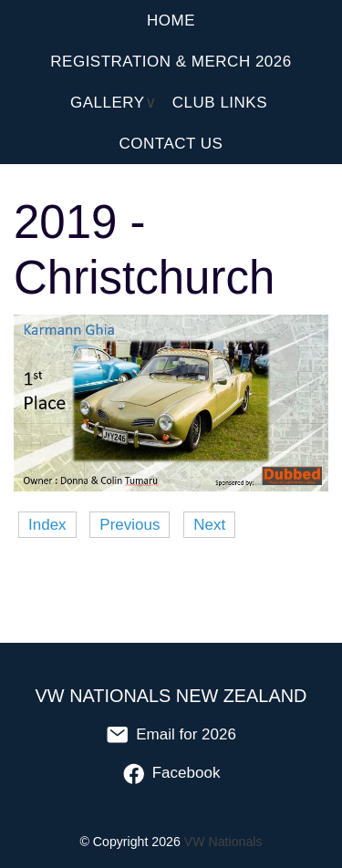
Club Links (220, 103)
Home (171, 21)
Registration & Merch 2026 (171, 62)
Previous (130, 525)
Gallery (108, 103)
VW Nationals (223, 842)
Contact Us (171, 144)
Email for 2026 (171, 734)
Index (47, 525)
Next (209, 525)
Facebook (171, 773)
